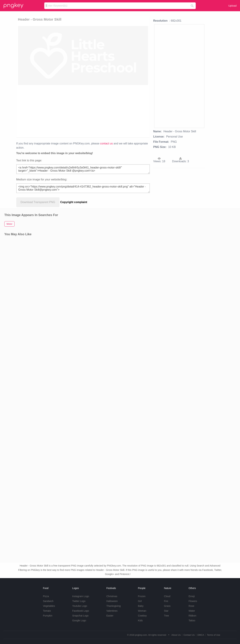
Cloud (167, 596)
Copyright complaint (74, 202)
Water (192, 611)
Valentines (112, 611)
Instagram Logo (81, 596)
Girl (140, 601)
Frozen (142, 596)
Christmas (112, 596)
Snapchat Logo (80, 616)
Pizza (46, 596)
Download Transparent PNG (38, 202)
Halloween (112, 601)
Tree (166, 616)
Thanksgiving (114, 606)
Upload (232, 6)
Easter (110, 616)
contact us (107, 143)
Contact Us (189, 635)
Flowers (193, 601)
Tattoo (192, 620)
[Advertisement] (83, 111)
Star (166, 611)
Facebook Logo (81, 611)
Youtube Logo (80, 606)
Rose (191, 606)
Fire (166, 601)
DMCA (201, 635)
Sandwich (48, 601)
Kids (140, 620)
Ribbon (192, 616)
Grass (167, 606)
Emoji (192, 596)
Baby (141, 606)
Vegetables (49, 606)
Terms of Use (214, 635)
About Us (176, 635)
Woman (142, 611)
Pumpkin (48, 616)
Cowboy (142, 616)
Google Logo (79, 620)
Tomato (47, 611)
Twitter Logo (79, 601)
